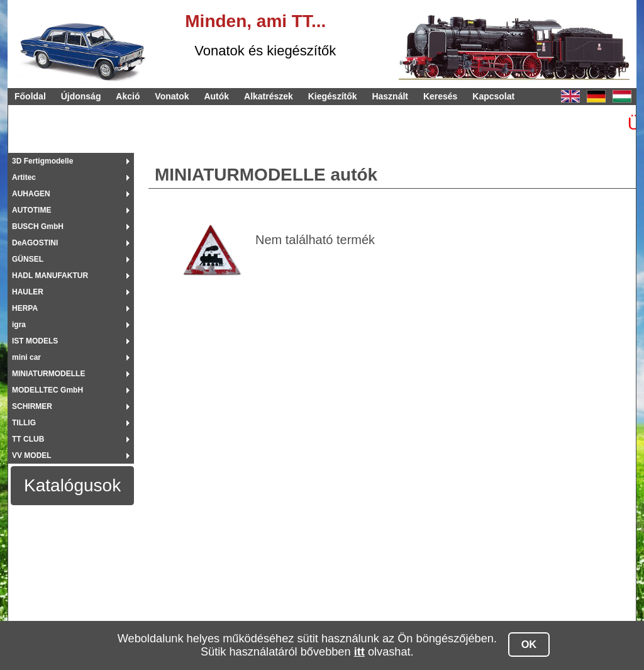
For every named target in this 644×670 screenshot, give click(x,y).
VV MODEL (32, 455)
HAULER (28, 292)
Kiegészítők (333, 96)
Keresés (441, 96)
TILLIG (24, 423)
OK (529, 644)
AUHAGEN (31, 194)
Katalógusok (72, 485)
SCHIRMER (32, 406)
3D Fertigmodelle (42, 161)
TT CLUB (28, 439)
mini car (26, 357)
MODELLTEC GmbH (47, 390)
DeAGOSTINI (35, 243)
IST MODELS (35, 341)
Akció (128, 96)
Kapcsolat (493, 96)
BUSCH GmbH (38, 226)
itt (359, 652)
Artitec (24, 177)
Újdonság (81, 96)
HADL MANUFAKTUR (50, 276)
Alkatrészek (269, 96)
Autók (216, 96)
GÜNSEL (28, 259)
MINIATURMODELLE (48, 374)
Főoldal (30, 96)
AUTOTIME (31, 210)
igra (19, 325)
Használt (390, 96)
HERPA (25, 308)
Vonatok (172, 96)
